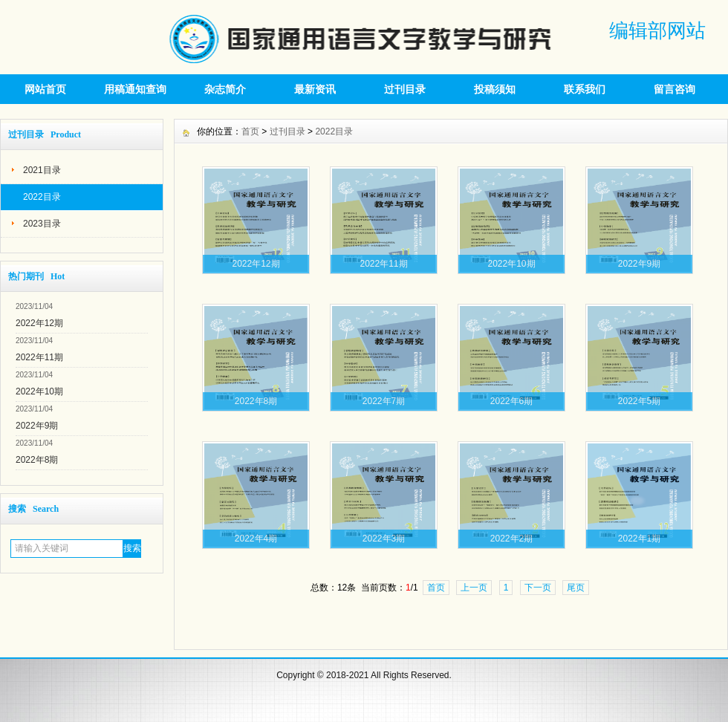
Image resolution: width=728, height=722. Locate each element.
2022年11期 (39, 357)
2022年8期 (37, 460)
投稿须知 (495, 89)
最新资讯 (315, 89)
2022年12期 (39, 323)
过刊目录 (405, 89)
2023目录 (42, 224)
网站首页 (45, 89)
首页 (250, 131)
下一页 (538, 588)
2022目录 (42, 197)
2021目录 (42, 170)
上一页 (474, 588)
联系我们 (585, 89)
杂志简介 (225, 89)
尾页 (576, 588)
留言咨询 (675, 89)
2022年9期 (37, 426)
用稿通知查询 (135, 89)
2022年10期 (39, 391)
